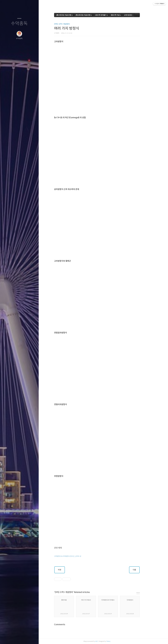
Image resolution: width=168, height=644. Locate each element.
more (144, 593)
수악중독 (19, 24)
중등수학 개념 (121, 15)
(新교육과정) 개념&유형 (70, 15)
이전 (66, 570)
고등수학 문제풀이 (107, 15)
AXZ (103, 641)
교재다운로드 (134, 15)
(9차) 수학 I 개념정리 (68, 24)
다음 (141, 570)
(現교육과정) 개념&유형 (89, 15)
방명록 (15, 640)
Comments (66, 624)
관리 (32, 640)
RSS (24, 640)
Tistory (115, 641)
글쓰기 (7, 640)
